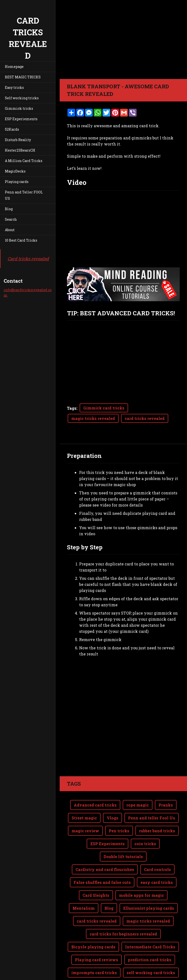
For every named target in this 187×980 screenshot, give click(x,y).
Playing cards (17, 182)
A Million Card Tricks (24, 161)
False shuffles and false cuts (102, 882)
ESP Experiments (108, 844)
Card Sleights (96, 895)
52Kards (12, 129)
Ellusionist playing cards (149, 908)
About (10, 230)
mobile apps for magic (141, 895)
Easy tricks (14, 87)
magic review (85, 831)
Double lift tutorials (123, 857)
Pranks (166, 805)
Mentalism (84, 908)
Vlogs (112, 818)
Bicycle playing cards (93, 947)
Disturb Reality (18, 140)
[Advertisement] (123, 704)
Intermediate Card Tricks (150, 947)
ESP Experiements (21, 119)
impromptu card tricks (94, 973)
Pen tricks (119, 831)
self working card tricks (151, 973)
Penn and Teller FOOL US (24, 195)
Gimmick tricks (19, 108)
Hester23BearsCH (20, 150)
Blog (9, 209)
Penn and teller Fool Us (152, 818)
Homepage (14, 67)
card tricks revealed (145, 418)
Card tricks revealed (28, 259)
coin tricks (145, 844)
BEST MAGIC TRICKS (23, 77)
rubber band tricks (157, 831)
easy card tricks (157, 882)
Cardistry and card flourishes (105, 869)
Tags (72, 408)
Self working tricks (22, 98)
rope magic (138, 805)
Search (11, 219)
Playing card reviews (97, 960)
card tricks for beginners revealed (123, 934)
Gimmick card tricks (104, 408)
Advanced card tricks (95, 805)
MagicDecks (15, 171)
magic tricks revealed (93, 418)
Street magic (84, 818)
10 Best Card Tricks (21, 240)
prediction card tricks (150, 960)
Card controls (157, 869)
